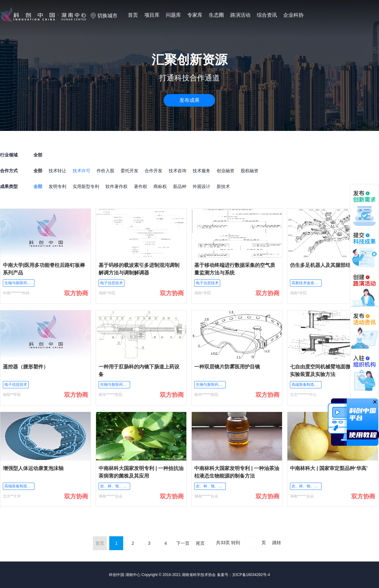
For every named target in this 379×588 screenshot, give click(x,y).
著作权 (141, 186)
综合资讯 (267, 15)
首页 (133, 15)
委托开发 (129, 171)
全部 (38, 171)
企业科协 (293, 15)
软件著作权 (117, 186)
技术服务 (202, 171)
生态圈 (216, 15)
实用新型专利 (86, 186)
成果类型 (9, 186)
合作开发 (153, 171)
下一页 (183, 543)
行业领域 (9, 155)
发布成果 (189, 100)
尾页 (200, 543)
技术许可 (81, 171)
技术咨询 (177, 171)
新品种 (180, 186)
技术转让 (57, 171)
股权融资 (250, 171)
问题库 (173, 15)
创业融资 (226, 171)
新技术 (223, 186)
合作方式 (9, 171)
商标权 (160, 186)
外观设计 (202, 186)
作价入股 (105, 171)
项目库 (152, 15)
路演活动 (240, 15)
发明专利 (57, 186)
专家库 (195, 15)
